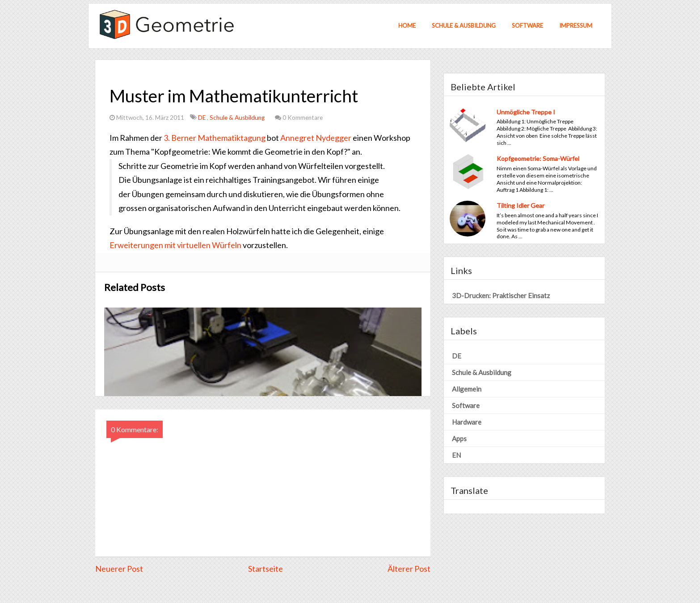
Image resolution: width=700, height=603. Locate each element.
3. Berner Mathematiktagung (215, 138)
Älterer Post (409, 569)
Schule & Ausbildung (464, 25)
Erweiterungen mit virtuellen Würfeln (175, 245)
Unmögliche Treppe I (526, 112)
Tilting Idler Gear (521, 205)
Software (527, 25)
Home (407, 25)
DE (202, 118)
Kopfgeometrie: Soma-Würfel (538, 158)
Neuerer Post (119, 569)
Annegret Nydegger (316, 138)
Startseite (266, 569)
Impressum (576, 25)
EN (456, 455)
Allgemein (467, 389)
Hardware (467, 422)
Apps (459, 439)
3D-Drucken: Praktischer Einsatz (501, 295)
